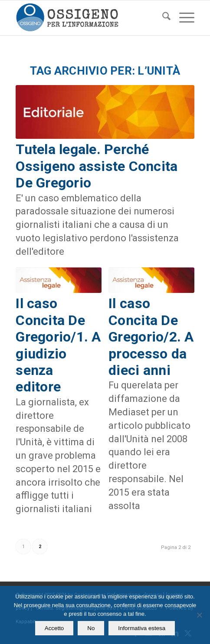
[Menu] (182, 18)
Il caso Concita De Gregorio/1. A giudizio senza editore (58, 345)
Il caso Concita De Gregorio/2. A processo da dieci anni (151, 337)
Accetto (54, 628)
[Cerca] (162, 18)
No (91, 628)
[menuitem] (162, 18)
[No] (199, 615)
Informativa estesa (142, 628)
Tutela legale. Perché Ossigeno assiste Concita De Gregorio (97, 166)
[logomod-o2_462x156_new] (87, 18)
